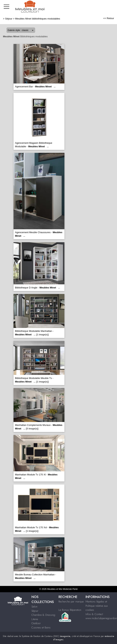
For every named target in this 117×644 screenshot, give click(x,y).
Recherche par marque (71, 602)
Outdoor (36, 623)
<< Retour (109, 18)
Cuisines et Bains (41, 627)
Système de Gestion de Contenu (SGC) (46, 636)
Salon (34, 607)
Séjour (9, 19)
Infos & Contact (94, 614)
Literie (35, 619)
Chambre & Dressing (43, 615)
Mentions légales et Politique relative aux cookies (97, 606)
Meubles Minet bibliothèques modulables (38, 19)
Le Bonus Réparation (70, 610)
